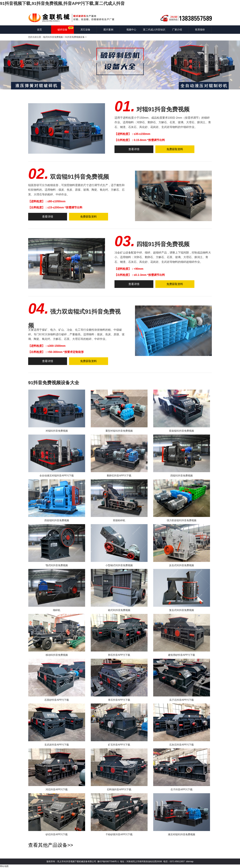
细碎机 (57, 610)
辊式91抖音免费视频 (53, 37)
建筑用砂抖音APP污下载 (182, 655)
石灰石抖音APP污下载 (182, 745)
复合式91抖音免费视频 (182, 610)
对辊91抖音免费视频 (163, 109)
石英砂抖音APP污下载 (57, 700)
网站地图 (4, 866)
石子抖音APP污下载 (182, 789)
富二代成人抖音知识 (154, 30)
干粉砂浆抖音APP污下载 (119, 834)
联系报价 (200, 30)
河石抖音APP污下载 (57, 789)
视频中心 (131, 30)
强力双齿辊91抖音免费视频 (182, 520)
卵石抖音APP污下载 (119, 655)
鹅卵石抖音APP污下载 (119, 476)
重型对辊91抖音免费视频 (119, 431)
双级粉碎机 (119, 520)
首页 (39, 30)
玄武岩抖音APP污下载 (57, 745)
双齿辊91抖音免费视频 (79, 177)
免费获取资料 (175, 149)
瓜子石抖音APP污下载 (182, 700)
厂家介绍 (177, 30)
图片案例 (108, 30)
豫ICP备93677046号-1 (108, 861)
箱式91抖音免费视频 (119, 610)
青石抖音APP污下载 (119, 700)
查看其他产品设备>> (51, 845)
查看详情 (134, 149)
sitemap (190, 861)
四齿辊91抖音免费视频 (57, 520)
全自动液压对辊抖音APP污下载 (57, 476)
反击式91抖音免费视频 (182, 565)
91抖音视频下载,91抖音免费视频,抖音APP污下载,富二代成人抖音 (62, 3)
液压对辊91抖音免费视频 (182, 834)
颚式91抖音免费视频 (57, 565)
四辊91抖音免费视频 (163, 244)
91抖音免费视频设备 (75, 37)
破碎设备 (62, 30)
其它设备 (85, 30)
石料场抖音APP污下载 (119, 789)
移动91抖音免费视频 (57, 655)
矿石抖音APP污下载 (119, 745)
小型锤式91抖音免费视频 (119, 565)
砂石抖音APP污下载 (57, 834)
